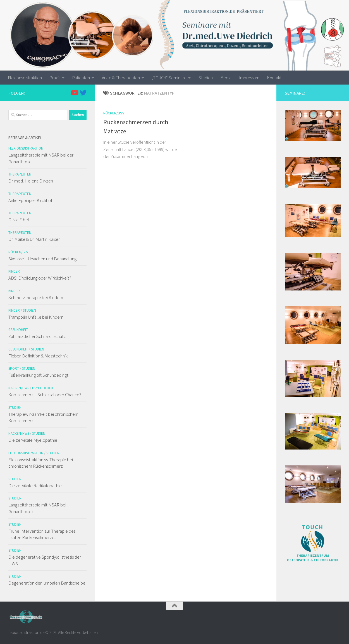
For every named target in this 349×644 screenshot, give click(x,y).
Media (226, 78)
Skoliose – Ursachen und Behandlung (42, 259)
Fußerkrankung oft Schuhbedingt (38, 375)
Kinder (14, 271)
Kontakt (274, 78)
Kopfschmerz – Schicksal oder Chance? (45, 395)
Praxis (55, 78)
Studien (206, 78)
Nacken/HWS (19, 388)
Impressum (249, 78)
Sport (14, 368)
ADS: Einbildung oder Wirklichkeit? (40, 278)
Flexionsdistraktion (25, 78)
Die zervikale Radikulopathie (35, 486)
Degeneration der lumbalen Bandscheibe (47, 583)
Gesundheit (18, 330)
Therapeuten (20, 174)
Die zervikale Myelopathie (33, 440)
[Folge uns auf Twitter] (83, 93)
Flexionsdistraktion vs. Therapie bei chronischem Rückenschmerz (41, 463)
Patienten (81, 78)
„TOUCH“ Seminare (169, 78)
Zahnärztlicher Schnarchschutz (37, 336)
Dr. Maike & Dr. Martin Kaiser (34, 239)
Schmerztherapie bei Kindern (36, 297)
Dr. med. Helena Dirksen (31, 181)
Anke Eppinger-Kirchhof (30, 200)
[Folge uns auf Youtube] (74, 93)
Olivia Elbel (19, 220)
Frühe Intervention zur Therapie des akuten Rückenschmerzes (42, 534)
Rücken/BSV (114, 113)
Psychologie (43, 388)
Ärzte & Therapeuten (121, 78)
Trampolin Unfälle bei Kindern (36, 317)
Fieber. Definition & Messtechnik (38, 356)
